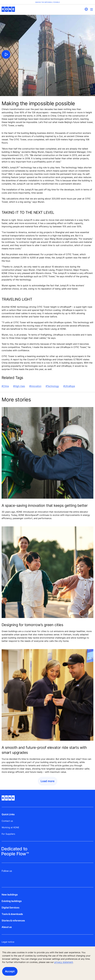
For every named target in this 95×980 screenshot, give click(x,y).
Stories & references (13, 921)
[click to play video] (6, 54)
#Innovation (35, 386)
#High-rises (19, 386)
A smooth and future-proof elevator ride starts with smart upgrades (44, 750)
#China (5, 386)
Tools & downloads (12, 914)
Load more (48, 781)
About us (7, 927)
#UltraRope (69, 386)
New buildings (10, 895)
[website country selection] (86, 9)
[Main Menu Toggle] (92, 9)
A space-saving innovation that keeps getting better (45, 505)
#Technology (52, 386)
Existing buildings (12, 901)
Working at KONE (10, 827)
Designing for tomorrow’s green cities (32, 625)
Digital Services (10, 908)
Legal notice (8, 942)
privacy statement (64, 962)
